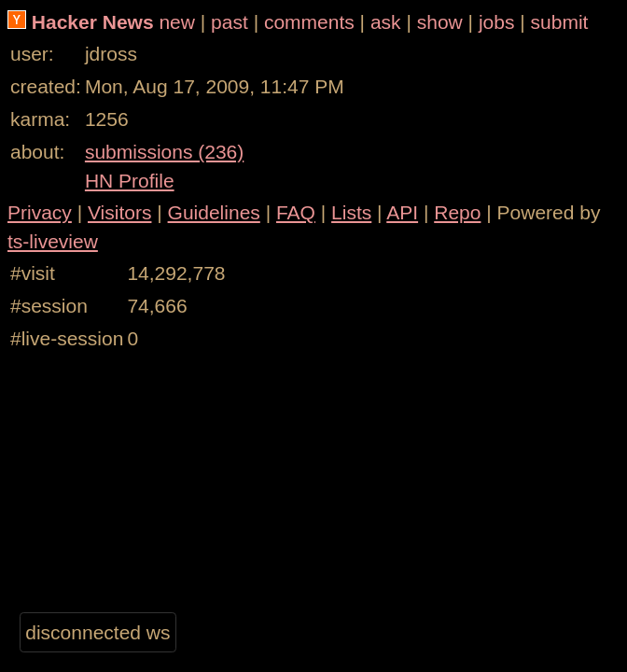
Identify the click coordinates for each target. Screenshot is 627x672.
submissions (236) (164, 152)
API (402, 212)
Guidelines (214, 212)
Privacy (40, 212)
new (177, 22)
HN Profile (130, 181)
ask (386, 22)
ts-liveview (53, 241)
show (440, 22)
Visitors (119, 212)
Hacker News (93, 22)
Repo (457, 212)
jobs (497, 22)
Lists (351, 212)
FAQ (296, 212)
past (230, 22)
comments (309, 22)
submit (560, 22)
